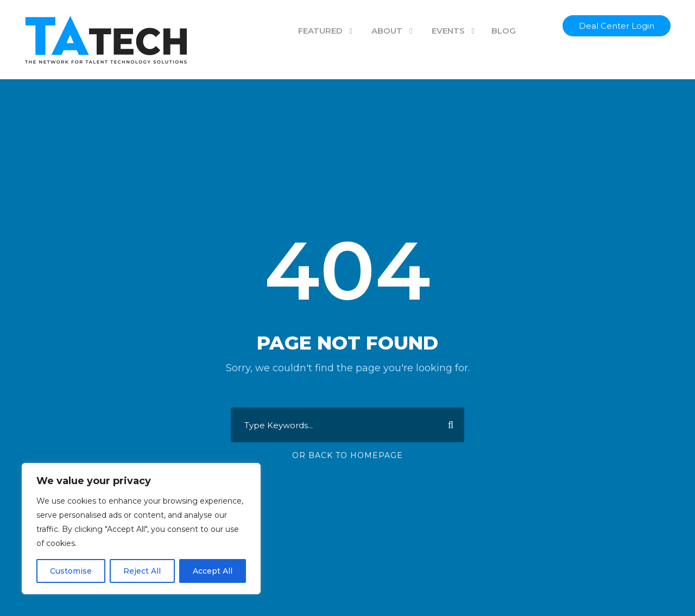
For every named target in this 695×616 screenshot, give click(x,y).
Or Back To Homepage (347, 455)
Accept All (213, 571)
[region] (141, 529)
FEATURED (320, 31)
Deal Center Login (617, 26)
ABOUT (387, 31)
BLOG (504, 31)
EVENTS (448, 31)
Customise (71, 571)
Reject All (142, 571)
